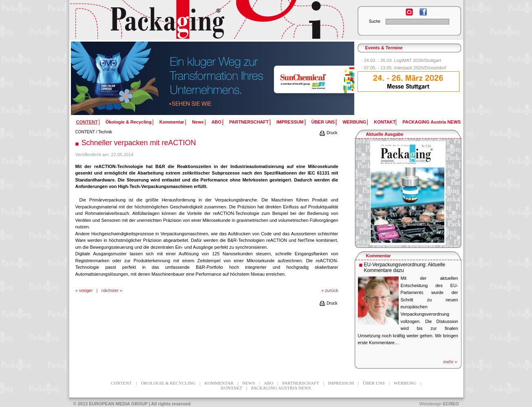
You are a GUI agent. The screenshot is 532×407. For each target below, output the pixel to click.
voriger (86, 290)
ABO (216, 122)
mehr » (450, 362)
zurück (331, 290)
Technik (105, 132)
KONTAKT (385, 122)
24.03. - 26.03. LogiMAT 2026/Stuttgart (403, 60)
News (198, 122)
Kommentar (172, 122)
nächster (110, 290)
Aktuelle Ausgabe (385, 134)
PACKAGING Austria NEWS (432, 122)
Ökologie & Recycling (129, 122)
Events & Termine (384, 48)
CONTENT (85, 132)
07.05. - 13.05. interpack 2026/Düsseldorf (405, 68)
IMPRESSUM (290, 122)
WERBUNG (354, 122)
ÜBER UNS (323, 122)
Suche (375, 21)
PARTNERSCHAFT (249, 122)
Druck (328, 133)
